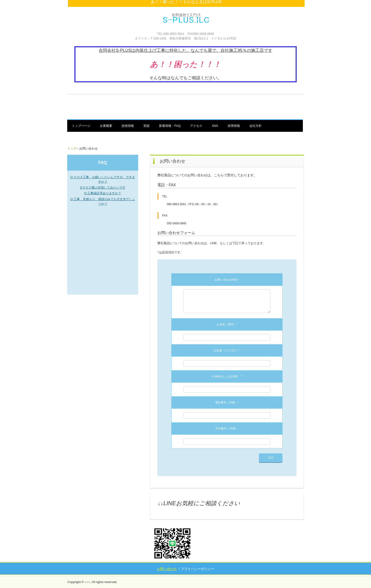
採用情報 (234, 126)
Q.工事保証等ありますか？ (103, 193)
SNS (215, 126)
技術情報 (128, 126)
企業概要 (106, 126)
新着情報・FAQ (170, 126)
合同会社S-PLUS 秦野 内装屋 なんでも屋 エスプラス (186, 22)
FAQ (103, 163)
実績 (146, 126)
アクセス (196, 126)
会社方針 (256, 126)
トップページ (81, 126)
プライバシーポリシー (198, 569)
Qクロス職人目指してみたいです (103, 188)
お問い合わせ (167, 569)
